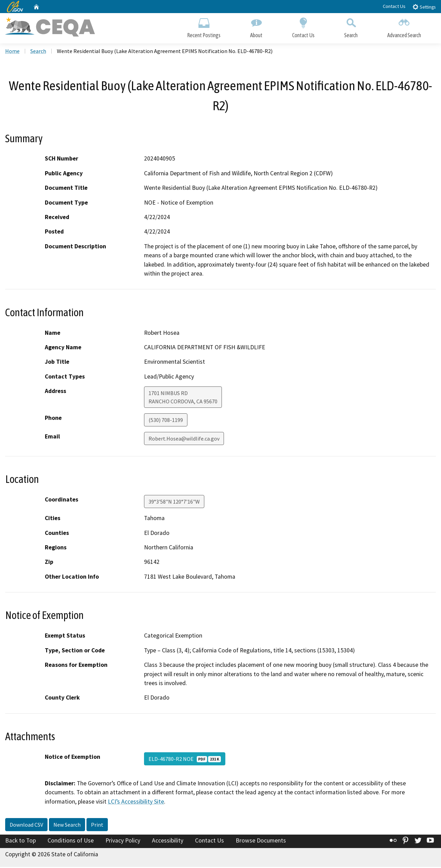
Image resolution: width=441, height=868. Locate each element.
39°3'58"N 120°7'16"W (174, 503)
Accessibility (168, 841)
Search (351, 27)
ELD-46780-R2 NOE (185, 760)
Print (97, 826)
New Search (67, 826)
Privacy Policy (123, 841)
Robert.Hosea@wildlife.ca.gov (184, 440)
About (256, 27)
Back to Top (20, 841)
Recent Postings (204, 27)
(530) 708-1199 (166, 421)
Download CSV (26, 826)
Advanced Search (404, 27)
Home (12, 52)
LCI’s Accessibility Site (136, 802)
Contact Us (394, 6)
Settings (424, 7)
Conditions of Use (71, 841)
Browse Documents (261, 841)
